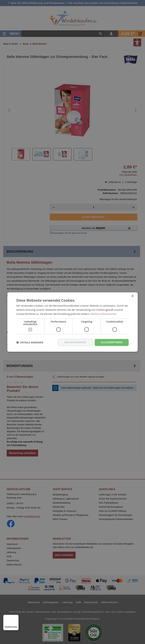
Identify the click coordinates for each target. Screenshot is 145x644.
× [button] (132, 296)
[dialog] (72, 322)
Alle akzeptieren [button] (111, 342)
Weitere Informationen (104, 314)
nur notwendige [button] (74, 342)
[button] (30, 342)
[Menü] (17, 617)
